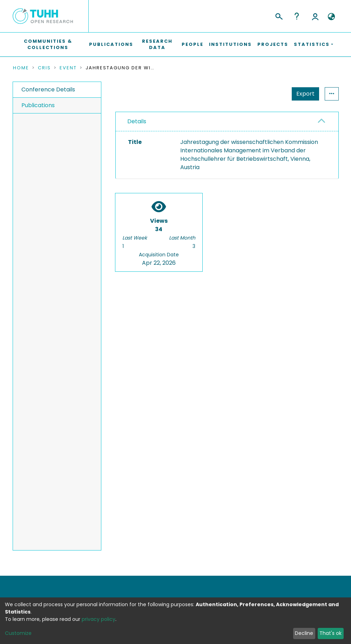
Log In (315, 16)
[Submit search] (279, 15)
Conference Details (48, 89)
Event (68, 68)
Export (271, 94)
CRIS (44, 68)
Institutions (230, 44)
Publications (111, 44)
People (193, 44)
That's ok (330, 633)
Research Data (157, 44)
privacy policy (99, 619)
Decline (304, 633)
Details (137, 121)
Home (21, 68)
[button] (332, 17)
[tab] (227, 122)
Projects (273, 44)
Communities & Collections (48, 44)
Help (297, 16)
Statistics (303, 94)
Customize (18, 633)
